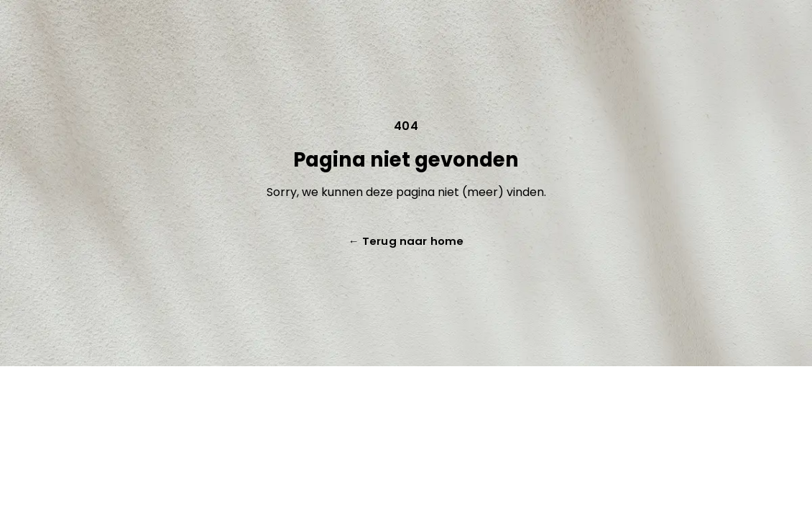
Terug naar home (406, 241)
